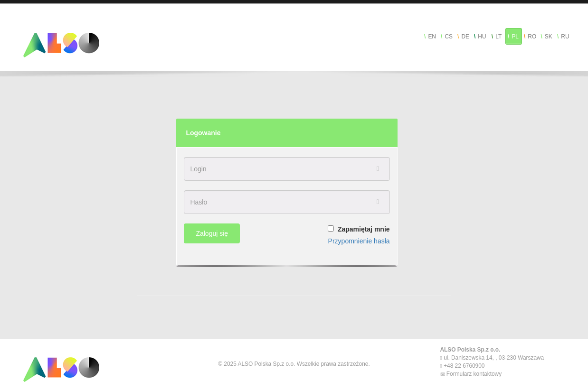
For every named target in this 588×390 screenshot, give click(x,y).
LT (498, 37)
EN (432, 37)
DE (465, 37)
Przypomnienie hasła (359, 241)
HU (482, 37)
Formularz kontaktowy (474, 374)
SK (549, 37)
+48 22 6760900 (464, 366)
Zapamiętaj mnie (364, 229)
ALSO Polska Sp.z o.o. (470, 350)
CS (449, 37)
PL (515, 37)
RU (565, 37)
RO (532, 37)
